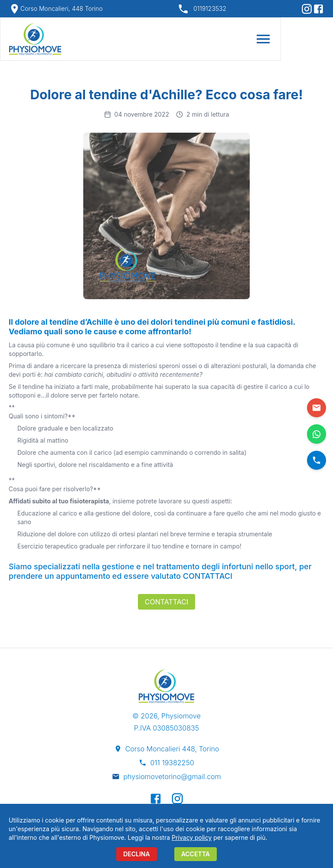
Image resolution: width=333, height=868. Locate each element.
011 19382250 (172, 763)
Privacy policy (192, 837)
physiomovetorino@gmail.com (172, 777)
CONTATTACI (207, 576)
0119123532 (210, 8)
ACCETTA (196, 854)
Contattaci (166, 602)
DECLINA (137, 854)
